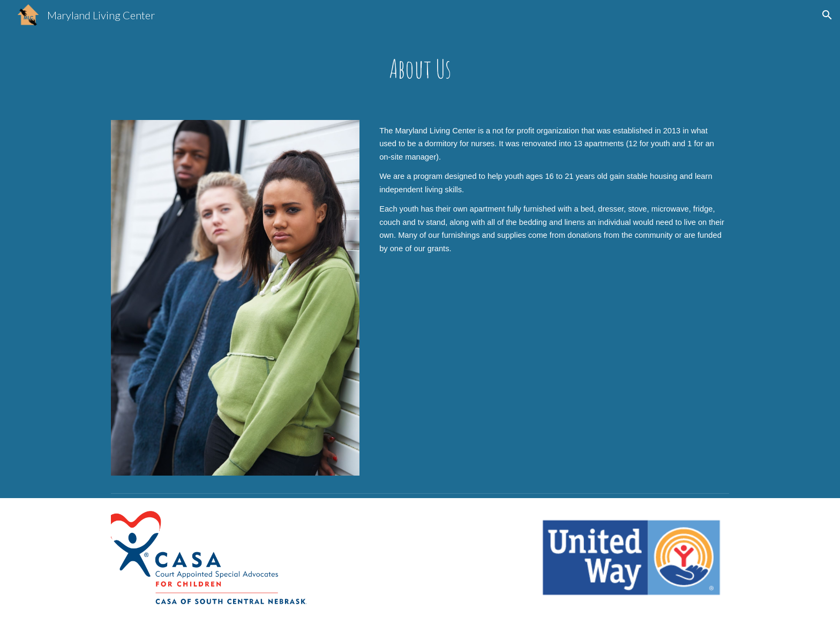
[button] (827, 15)
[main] (420, 69)
